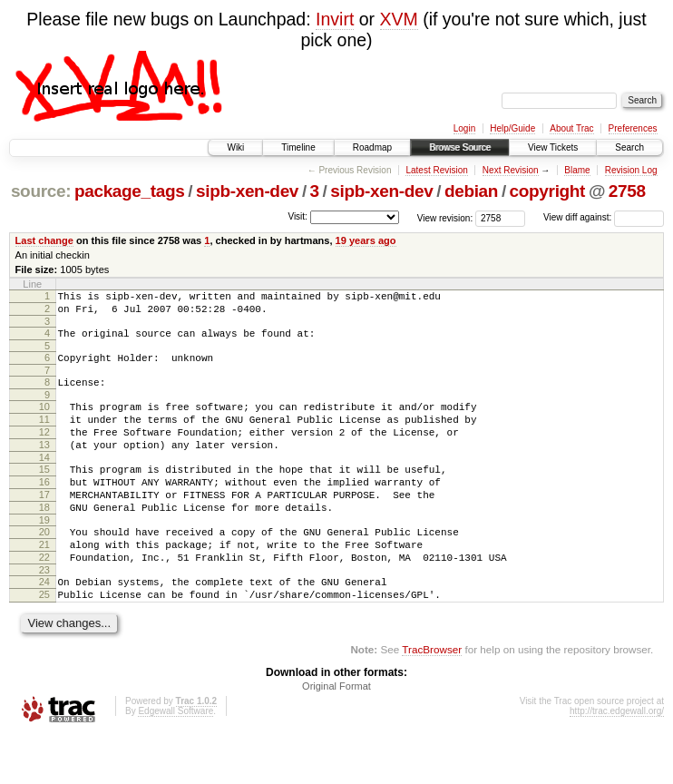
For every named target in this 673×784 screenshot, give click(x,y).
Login (464, 128)
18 (44, 540)
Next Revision (511, 170)
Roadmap (372, 147)
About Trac (571, 128)
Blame (577, 170)
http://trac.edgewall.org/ (617, 760)
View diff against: (604, 217)
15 (44, 494)
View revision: (445, 217)
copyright (547, 191)
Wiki (235, 147)
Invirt (335, 19)
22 (44, 598)
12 (44, 451)
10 (44, 420)
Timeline (298, 147)
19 (44, 555)
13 (44, 466)
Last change (44, 240)
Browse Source (460, 147)
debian (471, 191)
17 (44, 524)
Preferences (633, 128)
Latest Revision (436, 170)
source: (41, 191)
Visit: (297, 216)
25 (44, 641)
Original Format (336, 735)
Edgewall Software (176, 760)
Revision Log (631, 170)
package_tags (130, 191)
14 (44, 482)
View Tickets (553, 147)
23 (44, 613)
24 (44, 625)
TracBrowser (432, 698)
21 (44, 583)
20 (44, 567)
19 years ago (366, 240)
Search (629, 147)
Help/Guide (512, 128)
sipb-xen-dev (247, 191)
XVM (399, 19)
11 (44, 436)
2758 (627, 191)
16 (44, 509)
